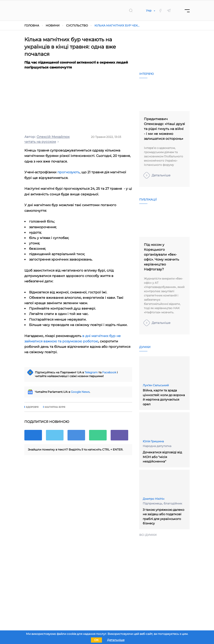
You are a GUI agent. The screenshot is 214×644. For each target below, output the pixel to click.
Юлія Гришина (153, 441)
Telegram (91, 372)
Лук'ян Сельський (156, 385)
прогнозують (69, 172)
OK (96, 640)
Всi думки (148, 535)
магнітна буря (55, 407)
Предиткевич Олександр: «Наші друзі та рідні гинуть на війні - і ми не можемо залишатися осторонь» (164, 129)
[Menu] (187, 10)
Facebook (109, 372)
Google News (80, 392)
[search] (131, 10)
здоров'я (32, 407)
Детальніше (161, 175)
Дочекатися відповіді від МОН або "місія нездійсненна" (162, 457)
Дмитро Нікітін (154, 499)
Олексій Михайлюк (53, 137)
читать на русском (40, 142)
